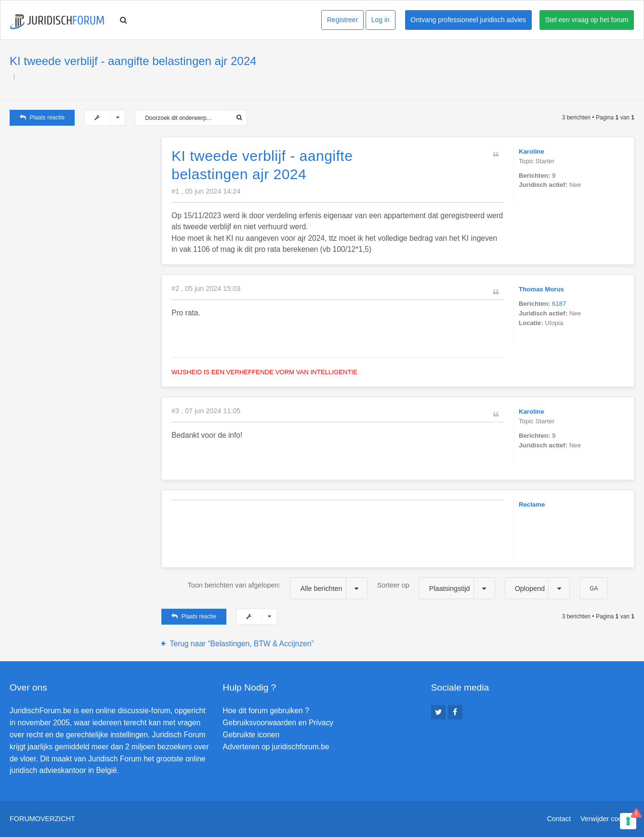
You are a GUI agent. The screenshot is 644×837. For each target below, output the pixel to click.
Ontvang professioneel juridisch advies (468, 20)
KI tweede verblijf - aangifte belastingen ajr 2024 (133, 61)
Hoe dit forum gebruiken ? (266, 711)
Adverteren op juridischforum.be (276, 747)
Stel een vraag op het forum (587, 20)
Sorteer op (436, 588)
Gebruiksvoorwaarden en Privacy (278, 723)
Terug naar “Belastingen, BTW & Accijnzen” (242, 644)
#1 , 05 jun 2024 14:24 (206, 191)
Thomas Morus (541, 289)
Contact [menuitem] (559, 819)
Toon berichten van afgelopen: (278, 588)
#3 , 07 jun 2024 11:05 (206, 411)
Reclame (532, 504)
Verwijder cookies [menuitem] (607, 819)
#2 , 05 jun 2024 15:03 (206, 288)
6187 (559, 304)
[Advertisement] (82, 197)
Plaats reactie (42, 118)
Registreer (343, 20)
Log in (381, 20)
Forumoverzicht (42, 819)
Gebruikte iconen (251, 735)
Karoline (532, 151)
